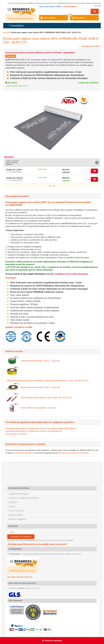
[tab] (52, 163)
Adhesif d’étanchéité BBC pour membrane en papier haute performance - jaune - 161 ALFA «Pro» (48, 381)
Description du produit (89, 46)
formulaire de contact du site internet (73, 453)
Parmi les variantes (53, 641)
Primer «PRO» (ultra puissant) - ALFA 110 (39, 408)
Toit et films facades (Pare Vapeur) (61, 428)
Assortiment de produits (15, 428)
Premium (23, 434)
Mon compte (49, 18)
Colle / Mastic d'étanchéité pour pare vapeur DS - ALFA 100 (46, 398)
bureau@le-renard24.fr (24, 453)
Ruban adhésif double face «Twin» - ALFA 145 (40, 387)
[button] (52, 163)
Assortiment (17, 25)
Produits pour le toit (36, 428)
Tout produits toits (54, 431)
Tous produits (11, 434)
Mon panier (80, 18)
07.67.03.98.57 (70, 7)
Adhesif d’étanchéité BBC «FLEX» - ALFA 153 (40, 361)
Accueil (6, 32)
